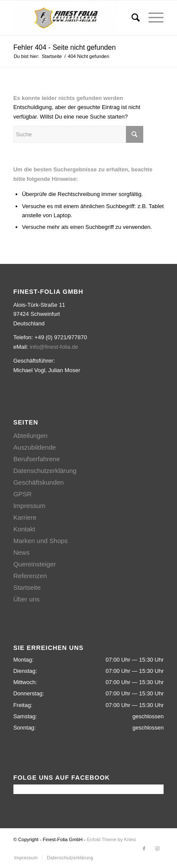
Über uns (27, 599)
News (22, 552)
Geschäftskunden (39, 482)
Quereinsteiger (35, 564)
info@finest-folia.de (54, 347)
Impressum (29, 506)
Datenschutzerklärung (45, 471)
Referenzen (30, 576)
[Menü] (152, 18)
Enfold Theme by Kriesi (112, 839)
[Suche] (131, 18)
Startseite (27, 587)
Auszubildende (35, 447)
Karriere (25, 517)
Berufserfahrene (37, 459)
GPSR (23, 494)
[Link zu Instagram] (157, 849)
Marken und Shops (41, 541)
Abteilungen (31, 436)
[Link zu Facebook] (144, 849)
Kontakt (24, 529)
